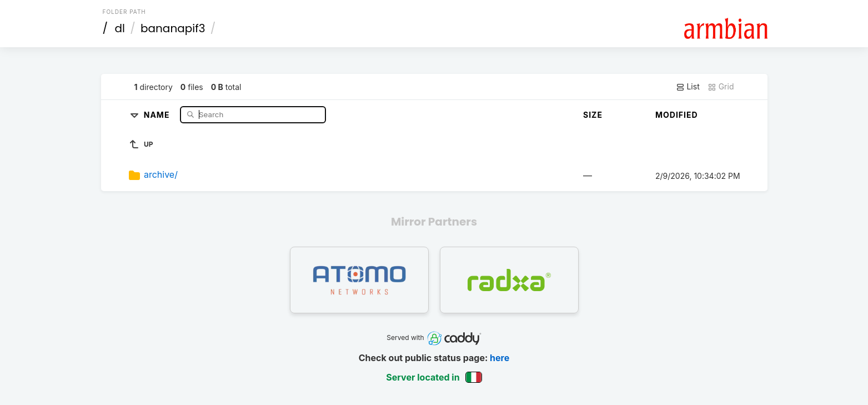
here (500, 358)
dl (119, 28)
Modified (677, 115)
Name (158, 114)
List (688, 87)
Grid (721, 87)
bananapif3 (173, 28)
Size (593, 115)
